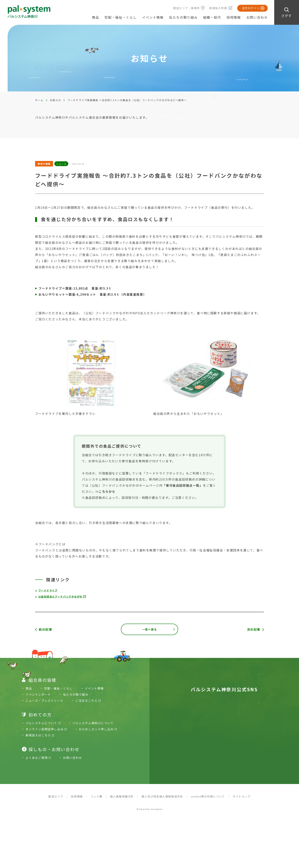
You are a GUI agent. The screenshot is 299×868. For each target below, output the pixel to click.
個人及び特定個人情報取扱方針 (162, 800)
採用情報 (234, 17)
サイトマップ (242, 800)
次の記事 (254, 629)
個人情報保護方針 (122, 800)
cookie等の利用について (208, 800)
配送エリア (56, 800)
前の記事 (45, 629)
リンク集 (96, 800)
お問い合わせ (257, 17)
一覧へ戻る (149, 629)
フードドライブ (49, 590)
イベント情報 (153, 17)
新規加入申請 (218, 8)
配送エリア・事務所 (187, 8)
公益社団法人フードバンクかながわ (62, 596)
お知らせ (55, 100)
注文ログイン (251, 8)
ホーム (39, 100)
